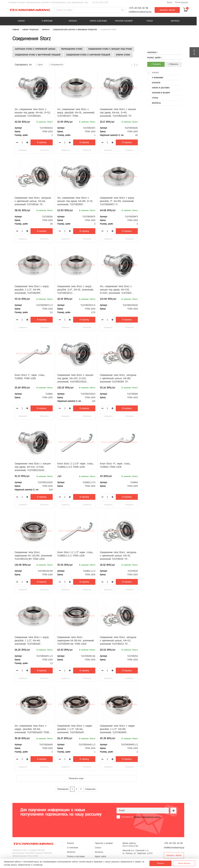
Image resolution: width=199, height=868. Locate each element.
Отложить (44, 150)
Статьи (150, 21)
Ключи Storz (123, 55)
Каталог (21, 21)
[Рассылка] (173, 811)
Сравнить (23, 150)
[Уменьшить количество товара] (17, 142)
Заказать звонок (167, 10)
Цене (40, 65)
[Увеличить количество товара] (27, 142)
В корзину (42, 142)
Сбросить (173, 64)
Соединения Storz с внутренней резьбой (38, 55)
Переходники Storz (72, 49)
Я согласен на (141, 817)
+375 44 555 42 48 (138, 8)
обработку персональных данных (147, 817)
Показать (156, 64)
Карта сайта (100, 856)
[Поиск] (123, 10)
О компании (47, 21)
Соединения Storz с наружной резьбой (88, 55)
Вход (170, 2)
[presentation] (140, 826)
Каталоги (73, 21)
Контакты (175, 21)
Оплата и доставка (98, 21)
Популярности (56, 65)
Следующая (90, 789)
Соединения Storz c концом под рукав (110, 49)
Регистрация (182, 2)
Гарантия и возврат (124, 21)
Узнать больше (184, 863)
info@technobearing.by (140, 12)
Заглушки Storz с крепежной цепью (35, 49)
